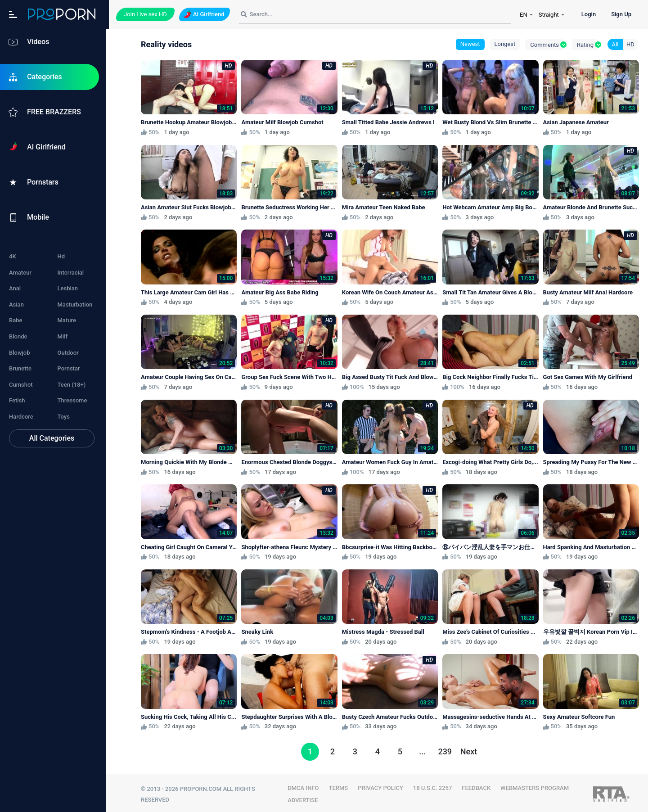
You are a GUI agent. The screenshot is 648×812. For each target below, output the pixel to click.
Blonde (18, 336)
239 (447, 749)
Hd (63, 256)
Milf (64, 336)
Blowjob (20, 353)
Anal (15, 288)
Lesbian (69, 288)
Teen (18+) (73, 385)
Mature (68, 320)
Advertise (305, 797)
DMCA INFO (305, 785)
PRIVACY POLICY (383, 785)
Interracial (72, 273)
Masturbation (76, 304)
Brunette (20, 368)
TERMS (340, 785)
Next (470, 749)
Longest (505, 44)
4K (13, 256)
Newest (470, 44)
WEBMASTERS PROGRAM (537, 785)
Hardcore (21, 417)
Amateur (20, 273)
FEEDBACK (478, 785)
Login (589, 14)
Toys (65, 417)
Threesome (74, 400)
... (424, 749)
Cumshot (21, 385)
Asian (16, 304)
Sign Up (621, 14)
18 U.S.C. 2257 (435, 785)
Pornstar (70, 368)
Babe (16, 320)
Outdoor (70, 353)
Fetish (17, 400)
